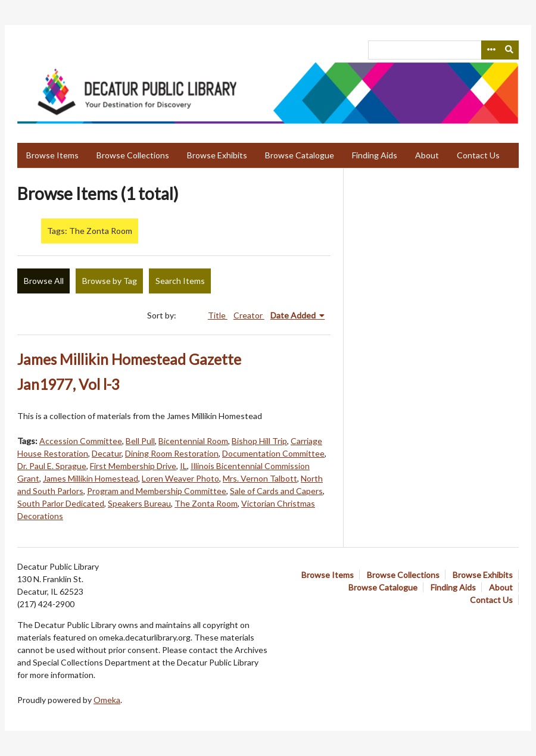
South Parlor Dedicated (61, 503)
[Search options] (491, 50)
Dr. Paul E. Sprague (52, 466)
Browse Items (52, 155)
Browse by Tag (110, 281)
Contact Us (478, 155)
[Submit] (510, 50)
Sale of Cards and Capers (276, 491)
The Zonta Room (206, 503)
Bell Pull (140, 441)
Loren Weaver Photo (180, 478)
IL (183, 466)
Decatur (107, 453)
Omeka (107, 700)
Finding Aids (375, 155)
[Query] (443, 50)
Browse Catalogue (300, 155)
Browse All (44, 281)
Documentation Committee (273, 453)
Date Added (294, 315)
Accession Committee (81, 441)
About (427, 155)
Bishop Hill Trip (259, 441)
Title (218, 315)
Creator (249, 315)
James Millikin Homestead (91, 478)
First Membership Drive (133, 466)
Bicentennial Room (193, 441)
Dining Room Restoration (172, 453)
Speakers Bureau (139, 503)
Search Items (180, 281)
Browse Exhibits (217, 155)
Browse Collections (133, 155)
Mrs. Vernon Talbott (260, 478)
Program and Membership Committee (157, 491)
